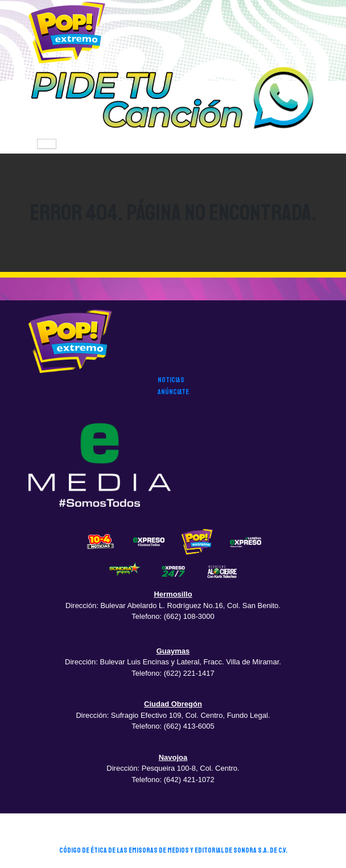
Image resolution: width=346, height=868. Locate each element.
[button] (173, 100)
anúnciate (173, 392)
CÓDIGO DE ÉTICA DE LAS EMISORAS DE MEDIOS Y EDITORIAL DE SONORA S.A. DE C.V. (173, 850)
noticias (171, 380)
